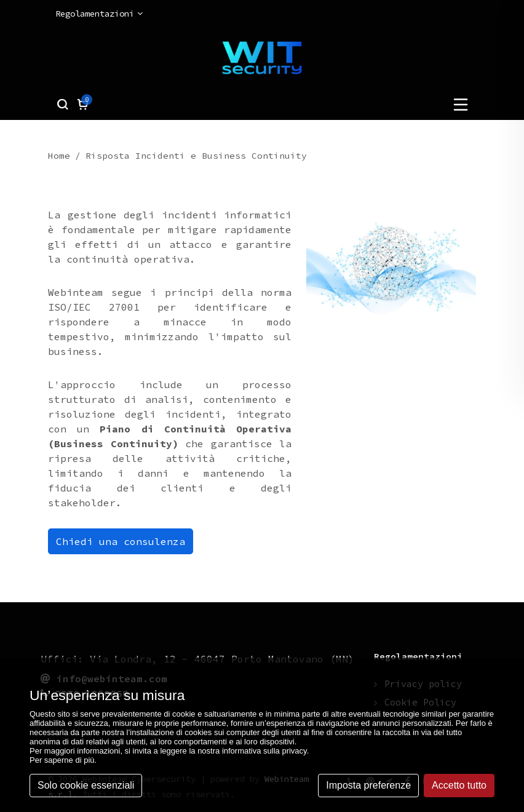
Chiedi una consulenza (121, 541)
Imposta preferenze (368, 785)
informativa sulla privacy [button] (264, 751)
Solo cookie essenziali (86, 785)
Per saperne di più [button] (62, 760)
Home (59, 156)
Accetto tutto (459, 785)
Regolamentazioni (99, 14)
